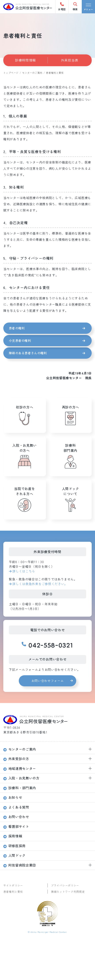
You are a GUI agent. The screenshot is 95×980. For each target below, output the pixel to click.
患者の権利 (17, 328)
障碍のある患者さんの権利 (28, 353)
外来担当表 (70, 60)
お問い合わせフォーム (48, 681)
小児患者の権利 (20, 341)
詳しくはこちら (24, 571)
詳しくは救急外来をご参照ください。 (40, 584)
